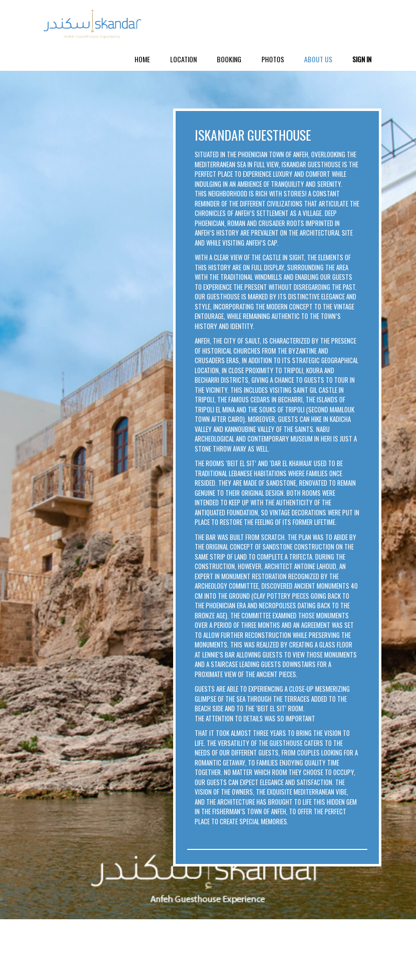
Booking (229, 59)
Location (183, 59)
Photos (273, 59)
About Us (318, 59)
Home (142, 59)
